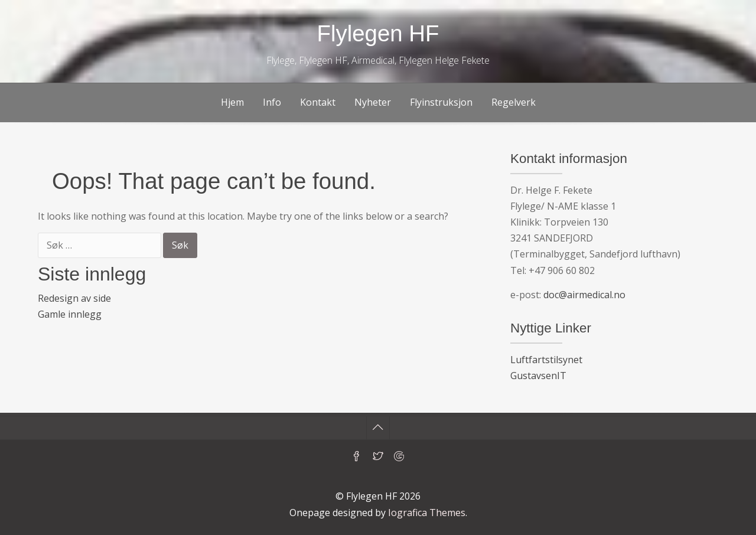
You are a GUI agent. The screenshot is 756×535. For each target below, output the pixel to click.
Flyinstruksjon (441, 102)
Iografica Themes (427, 513)
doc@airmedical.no (584, 295)
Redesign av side (74, 298)
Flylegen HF (378, 33)
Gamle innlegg (70, 314)
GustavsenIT (538, 376)
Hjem (232, 102)
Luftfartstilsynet (546, 360)
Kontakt (318, 102)
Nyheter (373, 102)
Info (272, 102)
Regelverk (514, 102)
